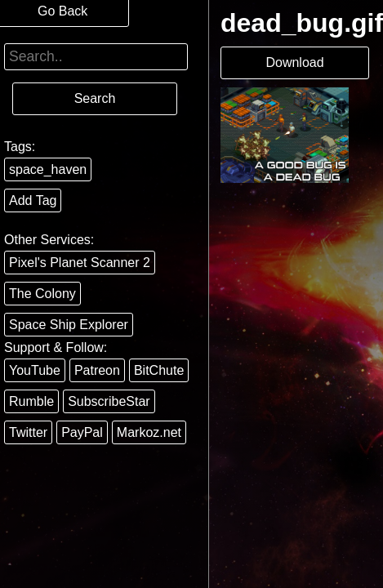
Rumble (31, 401)
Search (95, 98)
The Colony (42, 294)
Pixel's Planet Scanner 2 (80, 263)
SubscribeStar (109, 401)
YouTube (35, 370)
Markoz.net (149, 432)
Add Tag (33, 200)
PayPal (82, 432)
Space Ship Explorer (69, 325)
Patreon (97, 370)
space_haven (48, 169)
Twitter (28, 432)
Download (294, 62)
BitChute (159, 370)
